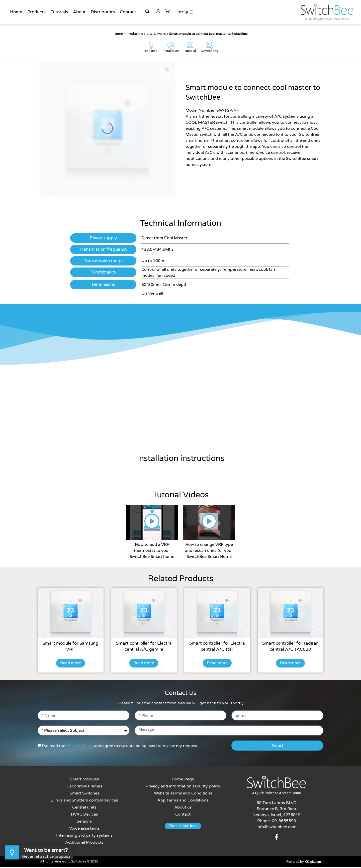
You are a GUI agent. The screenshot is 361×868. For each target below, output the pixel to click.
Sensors (84, 822)
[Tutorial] (190, 46)
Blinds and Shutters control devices (84, 801)
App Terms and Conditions (183, 801)
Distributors (103, 12)
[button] (147, 12)
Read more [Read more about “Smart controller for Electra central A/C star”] (217, 664)
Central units (84, 808)
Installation (171, 52)
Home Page (183, 780)
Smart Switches (84, 794)
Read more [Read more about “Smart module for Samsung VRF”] (71, 664)
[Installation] (171, 46)
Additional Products (84, 843)
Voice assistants (84, 829)
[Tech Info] (150, 46)
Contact (128, 12)
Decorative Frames (84, 787)
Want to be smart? (46, 850)
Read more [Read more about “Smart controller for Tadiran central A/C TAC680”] (290, 664)
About (79, 12)
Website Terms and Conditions (183, 794)
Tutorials (59, 12)
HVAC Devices (155, 34)
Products (36, 12)
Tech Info (150, 52)
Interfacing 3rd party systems (84, 836)
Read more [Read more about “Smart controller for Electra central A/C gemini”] (144, 664)
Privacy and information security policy (183, 787)
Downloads (209, 52)
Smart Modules (84, 780)
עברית (183, 12)
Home (16, 12)
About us (183, 808)
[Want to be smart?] (12, 852)
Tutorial (190, 52)
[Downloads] (209, 46)
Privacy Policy (80, 747)
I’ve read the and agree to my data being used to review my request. (120, 747)
